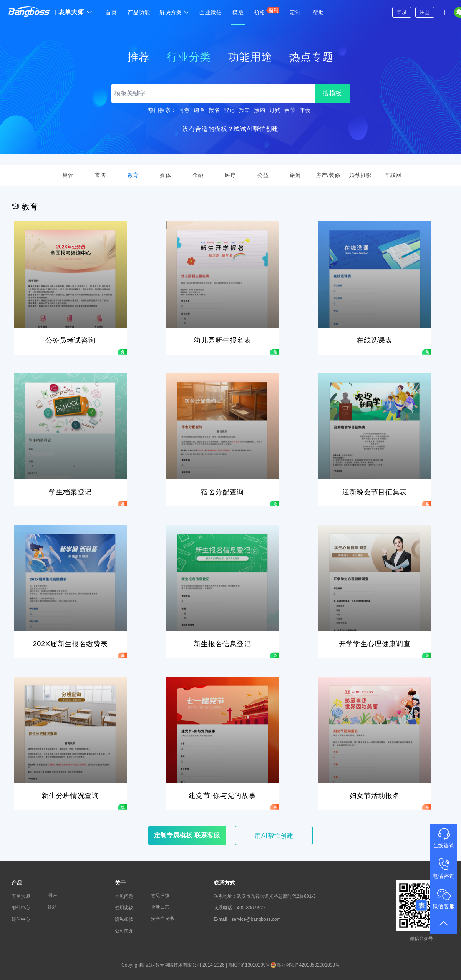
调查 (199, 110)
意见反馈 (160, 895)
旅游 (295, 175)
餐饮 (68, 175)
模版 (238, 12)
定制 (295, 12)
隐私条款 (124, 919)
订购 (275, 110)
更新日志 (160, 907)
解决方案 (175, 12)
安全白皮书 (163, 919)
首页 (111, 12)
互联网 (393, 175)
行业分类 (189, 57)
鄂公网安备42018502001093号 (305, 965)
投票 (245, 110)
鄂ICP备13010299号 (249, 965)
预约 (260, 110)
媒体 (165, 175)
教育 (133, 175)
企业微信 (211, 12)
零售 (100, 175)
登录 (402, 12)
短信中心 (21, 919)
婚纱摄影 (361, 175)
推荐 (138, 57)
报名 (214, 110)
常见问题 (124, 896)
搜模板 (332, 93)
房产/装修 (328, 175)
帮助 (318, 12)
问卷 (184, 110)
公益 (263, 175)
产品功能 (139, 12)
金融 (198, 175)
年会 (305, 110)
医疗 (230, 175)
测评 (52, 895)
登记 (230, 110)
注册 (425, 12)
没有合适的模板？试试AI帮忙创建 (230, 129)
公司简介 (124, 931)
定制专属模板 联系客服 (187, 835)
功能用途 (250, 57)
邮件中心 (21, 908)
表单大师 (73, 12)
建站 (52, 907)
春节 (290, 110)
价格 (267, 11)
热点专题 (311, 57)
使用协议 (124, 908)
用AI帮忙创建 (274, 836)
